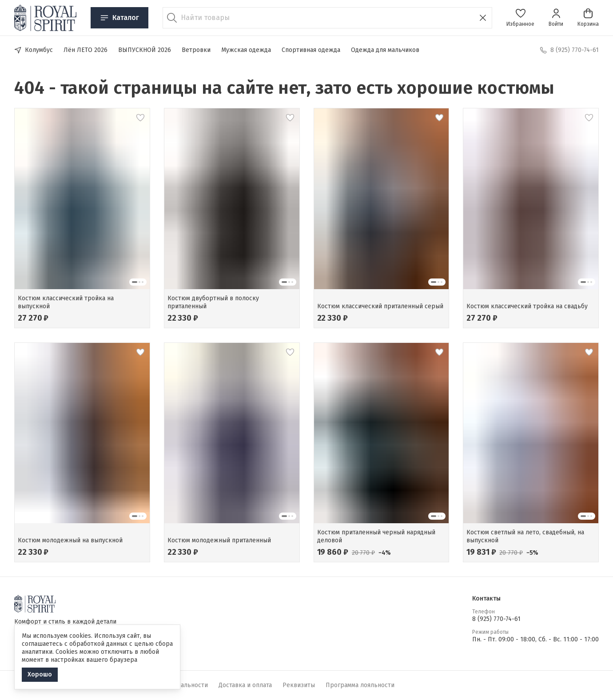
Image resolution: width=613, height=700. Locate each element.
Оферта (91, 685)
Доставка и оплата (245, 685)
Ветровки (196, 50)
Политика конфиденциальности (161, 685)
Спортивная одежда (311, 50)
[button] (520, 18)
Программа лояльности (360, 685)
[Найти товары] (327, 18)
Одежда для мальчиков (385, 50)
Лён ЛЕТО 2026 (86, 50)
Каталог (119, 18)
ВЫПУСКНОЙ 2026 (145, 50)
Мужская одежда (246, 50)
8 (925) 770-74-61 (496, 619)
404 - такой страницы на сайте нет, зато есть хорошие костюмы (284, 88)
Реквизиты (299, 685)
